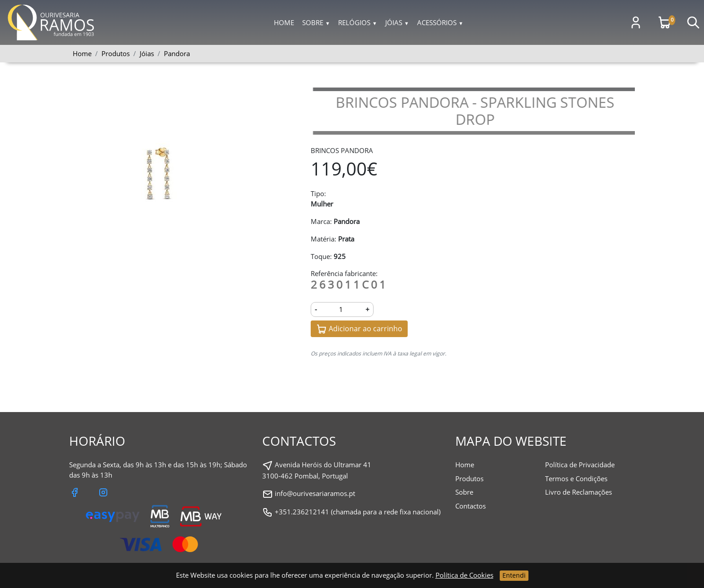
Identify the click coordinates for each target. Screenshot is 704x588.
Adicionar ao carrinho (359, 329)
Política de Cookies (464, 575)
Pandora (177, 53)
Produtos (469, 478)
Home (284, 22)
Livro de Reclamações (579, 492)
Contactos (471, 506)
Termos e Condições (576, 478)
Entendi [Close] (514, 575)
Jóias (397, 22)
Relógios (358, 22)
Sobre (316, 22)
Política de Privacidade (580, 465)
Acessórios (440, 22)
